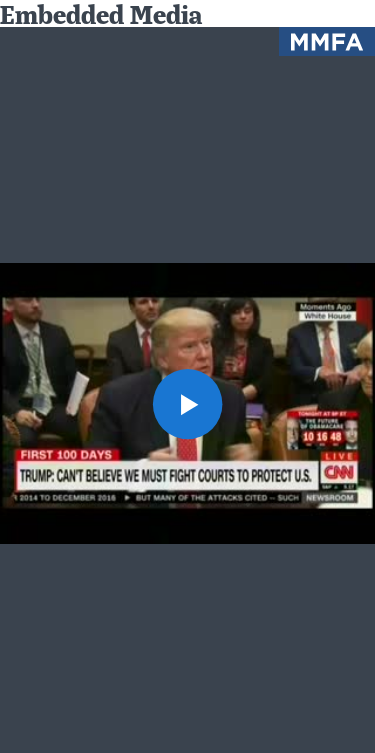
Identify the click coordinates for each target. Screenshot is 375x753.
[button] (188, 404)
